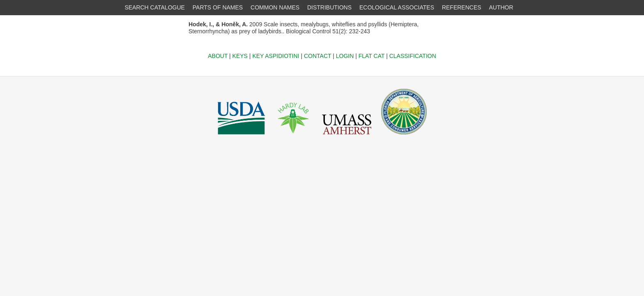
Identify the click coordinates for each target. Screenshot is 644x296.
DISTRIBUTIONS (329, 7)
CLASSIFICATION (413, 56)
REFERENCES (462, 7)
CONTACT (317, 56)
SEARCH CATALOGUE (155, 7)
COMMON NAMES (275, 7)
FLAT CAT (372, 56)
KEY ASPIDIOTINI (276, 56)
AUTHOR (501, 7)
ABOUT (218, 56)
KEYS (240, 56)
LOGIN (345, 56)
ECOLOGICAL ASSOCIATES (397, 7)
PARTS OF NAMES (218, 7)
